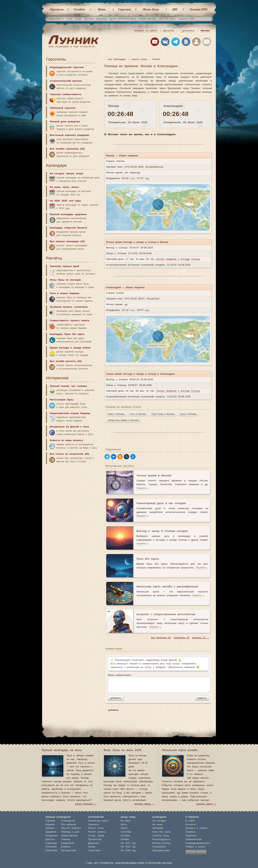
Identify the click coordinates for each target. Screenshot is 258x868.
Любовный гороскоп (63, 108)
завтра (70, 174)
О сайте (190, 821)
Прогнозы (57, 9)
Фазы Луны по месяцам (65, 280)
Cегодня (79, 9)
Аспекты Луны (161, 836)
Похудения (52, 836)
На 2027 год (128, 843)
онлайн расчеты (148, 19)
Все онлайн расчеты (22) (66, 361)
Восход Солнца (161, 843)
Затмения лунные (61, 307)
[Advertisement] (73, 494)
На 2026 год (128, 847)
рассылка (169, 31)
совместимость (56, 19)
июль (66, 187)
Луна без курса (162, 832)
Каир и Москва (116, 414)
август (75, 187)
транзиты (89, 19)
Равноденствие (161, 851)
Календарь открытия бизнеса (68, 228)
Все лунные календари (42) (67, 241)
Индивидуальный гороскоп (67, 67)
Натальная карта (98, 821)
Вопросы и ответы (196, 828)
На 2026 (55, 201)
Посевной (51, 847)
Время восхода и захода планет (70, 348)
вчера (80, 174)
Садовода (51, 843)
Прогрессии (95, 839)
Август (124, 828)
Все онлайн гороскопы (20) (67, 149)
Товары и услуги (195, 847)
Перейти (141, 488)
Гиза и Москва (138, 414)
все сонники (79, 386)
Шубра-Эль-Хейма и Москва (123, 420)
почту (148, 667)
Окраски (50, 825)
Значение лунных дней (64, 266)
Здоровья (51, 832)
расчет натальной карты (123, 19)
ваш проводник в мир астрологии (72, 46)
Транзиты (94, 825)
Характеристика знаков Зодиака (70, 413)
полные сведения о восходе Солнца (178, 259)
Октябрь (125, 836)
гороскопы (102, 19)
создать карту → (206, 804)
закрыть (202, 698)
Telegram (161, 667)
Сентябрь (126, 832)
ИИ (175, 9)
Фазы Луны (151, 9)
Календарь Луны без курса (67, 334)
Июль (124, 825)
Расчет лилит (96, 828)
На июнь (55, 187)
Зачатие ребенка (71, 828)
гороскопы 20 (181, 638)
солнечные (81, 307)
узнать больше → (86, 804)
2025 (65, 201)
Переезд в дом (70, 832)
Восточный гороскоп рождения (70, 135)
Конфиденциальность (198, 843)
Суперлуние (159, 847)
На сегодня (57, 174)
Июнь (102, 9)
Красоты (50, 839)
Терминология (194, 839)
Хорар (92, 847)
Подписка (191, 836)
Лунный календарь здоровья (68, 214)
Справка (190, 832)
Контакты (191, 825)
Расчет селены (97, 832)
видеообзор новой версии (161, 660)
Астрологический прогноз (66, 81)
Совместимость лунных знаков (70, 321)
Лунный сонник (60, 386)
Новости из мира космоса (66, 440)
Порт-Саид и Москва (163, 414)
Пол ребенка (69, 825)
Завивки (50, 828)
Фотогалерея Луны (62, 400)
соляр (69, 19)
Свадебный (67, 843)
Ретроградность (161, 839)
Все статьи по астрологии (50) (69, 454)
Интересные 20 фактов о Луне (69, 427)
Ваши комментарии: (158, 683)
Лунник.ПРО (199, 9)
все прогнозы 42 (161, 638)
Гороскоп (125, 9)
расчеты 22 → (201, 638)
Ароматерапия (69, 836)
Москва (205, 31)
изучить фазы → (144, 804)
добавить (116, 698)
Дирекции (94, 843)
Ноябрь (125, 839)
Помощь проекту (196, 851)
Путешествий (69, 851)
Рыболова (51, 851)
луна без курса (167, 19)
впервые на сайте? (146, 31)
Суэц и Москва (188, 414)
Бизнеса (66, 847)
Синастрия (94, 851)
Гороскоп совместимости (66, 94)
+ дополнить (187, 31)
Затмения (158, 828)
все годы (75, 201)
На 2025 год (128, 851)
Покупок (66, 839)
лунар (78, 19)
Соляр (92, 836)
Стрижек (50, 821)
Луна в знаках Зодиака (64, 293)
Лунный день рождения (65, 122)
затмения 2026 (186, 19)
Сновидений (68, 821)
